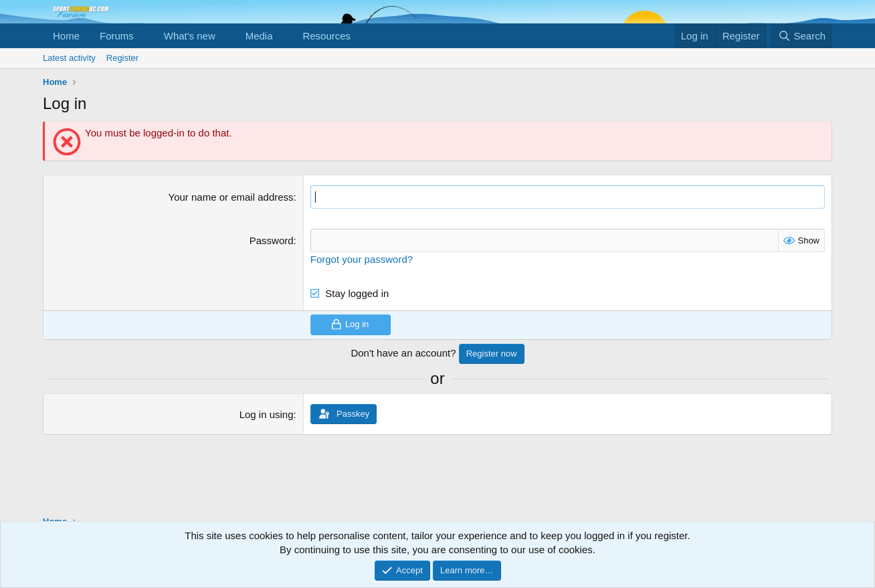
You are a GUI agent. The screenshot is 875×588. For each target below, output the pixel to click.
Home (66, 36)
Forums (117, 36)
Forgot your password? (362, 259)
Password (272, 240)
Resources (326, 36)
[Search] (802, 36)
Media (259, 36)
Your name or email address (231, 197)
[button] (144, 36)
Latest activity (69, 58)
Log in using (267, 414)
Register (122, 58)
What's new (190, 36)
